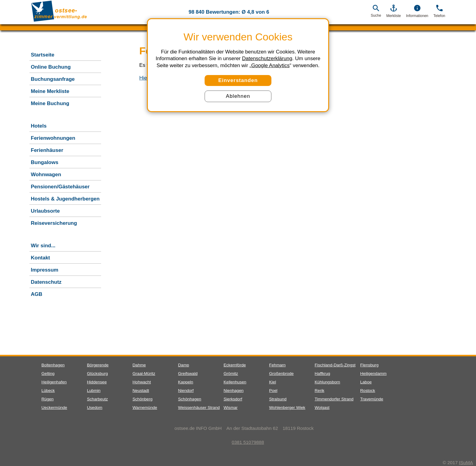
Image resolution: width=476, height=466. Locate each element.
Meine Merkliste (50, 91)
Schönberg (143, 399)
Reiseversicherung (54, 223)
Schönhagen (190, 399)
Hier (144, 78)
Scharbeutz (98, 399)
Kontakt (41, 258)
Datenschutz (46, 282)
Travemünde (372, 399)
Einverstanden (238, 80)
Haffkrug (323, 373)
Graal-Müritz (144, 373)
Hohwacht (142, 382)
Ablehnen (238, 96)
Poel (273, 391)
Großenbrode (282, 373)
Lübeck (48, 391)
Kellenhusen (235, 382)
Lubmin (94, 391)
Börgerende (98, 365)
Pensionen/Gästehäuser (60, 187)
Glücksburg (98, 373)
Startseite (43, 55)
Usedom (95, 408)
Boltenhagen (53, 365)
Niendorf (186, 391)
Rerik (320, 391)
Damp (184, 365)
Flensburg (369, 365)
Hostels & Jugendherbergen (65, 199)
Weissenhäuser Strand (199, 408)
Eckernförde (235, 365)
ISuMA (466, 463)
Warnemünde (145, 408)
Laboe (366, 382)
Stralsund (278, 399)
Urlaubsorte (45, 211)
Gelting (48, 373)
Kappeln (186, 382)
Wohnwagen (46, 175)
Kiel (273, 382)
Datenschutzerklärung (267, 58)
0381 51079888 (244, 442)
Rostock (368, 391)
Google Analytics (270, 65)
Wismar (231, 408)
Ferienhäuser (47, 150)
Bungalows (45, 162)
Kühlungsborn (328, 382)
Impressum (45, 270)
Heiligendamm (374, 373)
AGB (37, 294)
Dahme (139, 365)
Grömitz (231, 373)
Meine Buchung (50, 103)
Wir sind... (43, 246)
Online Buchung (51, 67)
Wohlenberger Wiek (287, 408)
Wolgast (322, 408)
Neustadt (141, 391)
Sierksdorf (233, 399)
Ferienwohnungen (53, 138)
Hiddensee (97, 382)
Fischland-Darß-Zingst (335, 365)
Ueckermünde (54, 408)
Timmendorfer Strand (334, 399)
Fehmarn (277, 365)
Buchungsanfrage (53, 79)
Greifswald (188, 373)
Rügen (48, 399)
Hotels (39, 126)
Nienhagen (234, 391)
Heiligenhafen (54, 382)
